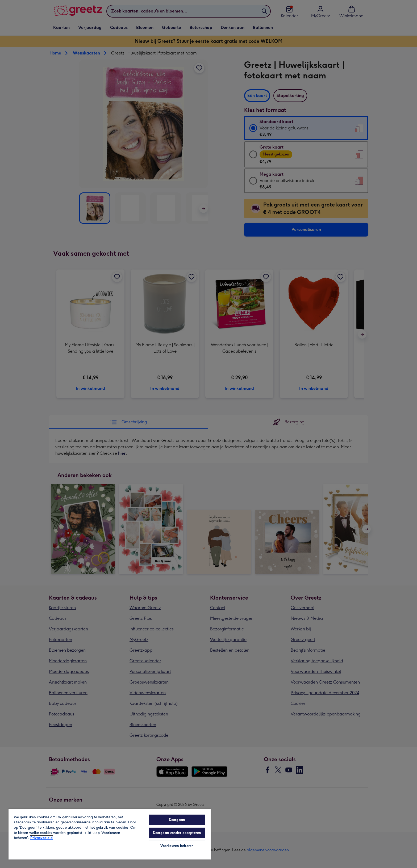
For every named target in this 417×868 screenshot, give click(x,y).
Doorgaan (177, 820)
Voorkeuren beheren (177, 846)
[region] (110, 834)
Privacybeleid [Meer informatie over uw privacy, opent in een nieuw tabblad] (41, 838)
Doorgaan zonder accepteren (177, 833)
